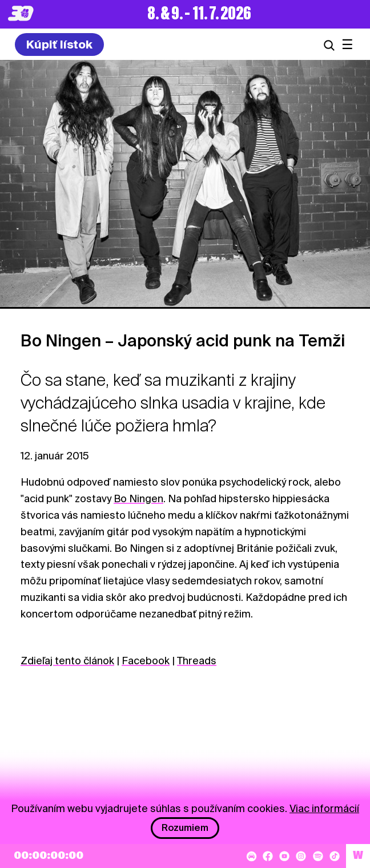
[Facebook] (268, 856)
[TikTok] (335, 856)
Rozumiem (185, 828)
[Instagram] (301, 856)
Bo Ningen (138, 498)
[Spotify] (318, 856)
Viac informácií (324, 808)
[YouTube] (284, 856)
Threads (197, 661)
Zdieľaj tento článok (67, 661)
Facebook (146, 661)
